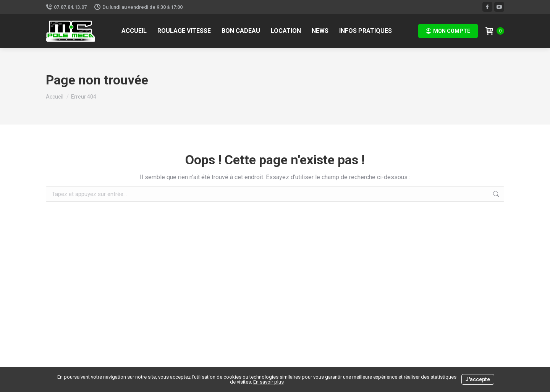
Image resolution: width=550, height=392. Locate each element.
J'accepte (478, 379)
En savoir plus (269, 382)
